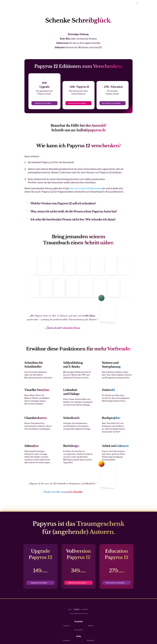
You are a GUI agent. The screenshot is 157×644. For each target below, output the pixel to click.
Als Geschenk (121, 623)
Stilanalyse (102, 615)
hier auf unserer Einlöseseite (85, 192)
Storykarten (85, 619)
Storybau (84, 611)
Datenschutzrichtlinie (48, 633)
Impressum (58, 633)
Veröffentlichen (104, 623)
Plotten (83, 615)
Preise (119, 619)
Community (121, 615)
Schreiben (102, 611)
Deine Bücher (103, 619)
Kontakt (119, 611)
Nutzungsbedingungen (36, 633)
